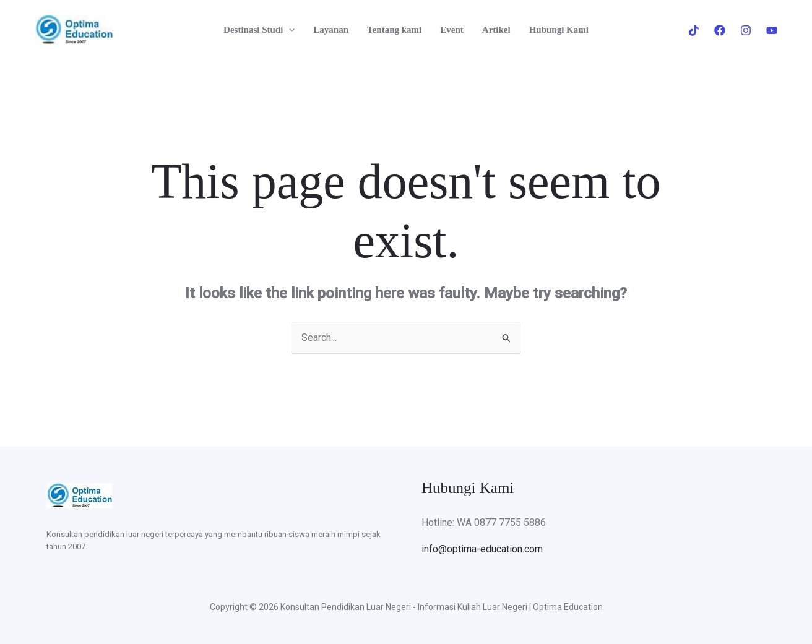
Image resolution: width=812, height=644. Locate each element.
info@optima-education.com (482, 549)
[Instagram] (746, 30)
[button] (289, 30)
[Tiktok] (694, 30)
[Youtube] (772, 30)
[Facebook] (720, 30)
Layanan (331, 30)
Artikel (496, 30)
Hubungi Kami (559, 30)
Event (452, 30)
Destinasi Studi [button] (259, 30)
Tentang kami (394, 30)
